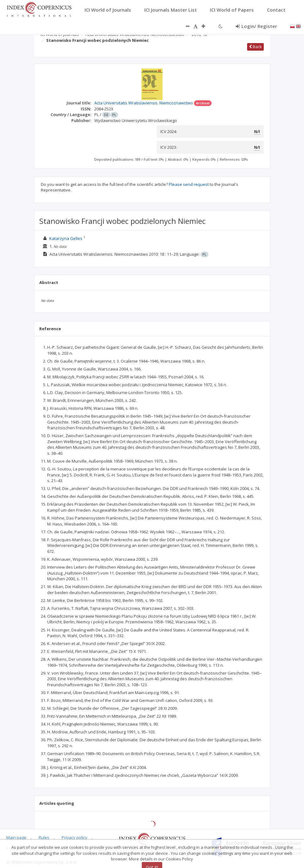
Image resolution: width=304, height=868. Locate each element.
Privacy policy (75, 837)
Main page (16, 837)
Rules (44, 837)
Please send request (189, 184)
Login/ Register (256, 26)
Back (255, 47)
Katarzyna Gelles (66, 238)
